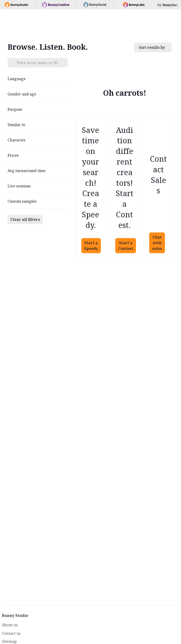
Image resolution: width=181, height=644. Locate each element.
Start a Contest (126, 246)
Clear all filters (25, 219)
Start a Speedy (91, 246)
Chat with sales (157, 243)
